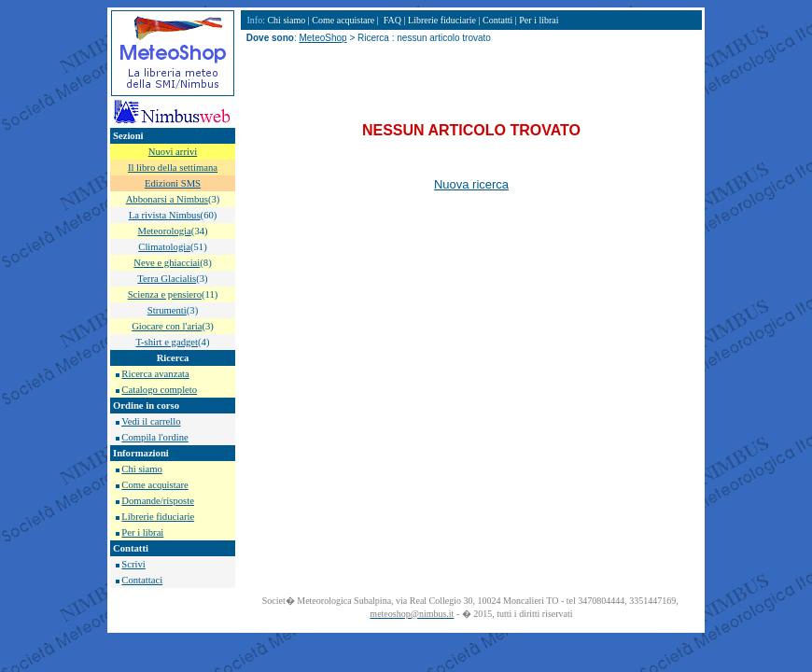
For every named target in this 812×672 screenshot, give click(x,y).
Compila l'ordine (154, 437)
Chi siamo (142, 469)
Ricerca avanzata (155, 374)
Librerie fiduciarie (158, 517)
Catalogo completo (159, 390)
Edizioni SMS (173, 183)
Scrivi (133, 564)
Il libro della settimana (173, 168)
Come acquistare (154, 485)
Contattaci (142, 580)
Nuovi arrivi (173, 152)
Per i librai (142, 532)
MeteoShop (322, 38)
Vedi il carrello (151, 421)
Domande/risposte (158, 501)
